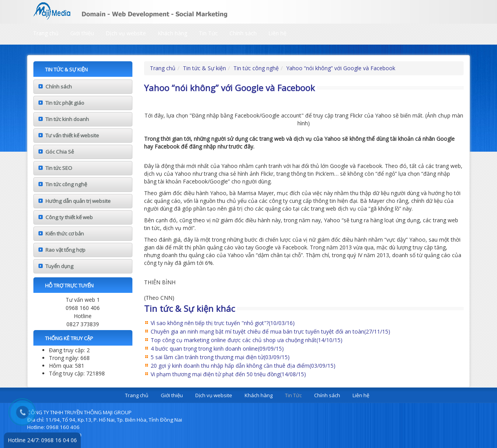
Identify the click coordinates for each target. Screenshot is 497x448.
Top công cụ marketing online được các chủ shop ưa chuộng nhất (247, 340)
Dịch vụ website (126, 33)
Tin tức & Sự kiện (204, 68)
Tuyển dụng (59, 266)
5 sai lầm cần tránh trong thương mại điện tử (220, 357)
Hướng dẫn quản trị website (78, 201)
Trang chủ (46, 33)
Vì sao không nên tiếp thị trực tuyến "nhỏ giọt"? (223, 323)
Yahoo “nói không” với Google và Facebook (341, 68)
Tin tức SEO (59, 168)
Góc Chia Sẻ (60, 152)
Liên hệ (277, 33)
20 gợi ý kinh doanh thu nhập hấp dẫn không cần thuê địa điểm (243, 366)
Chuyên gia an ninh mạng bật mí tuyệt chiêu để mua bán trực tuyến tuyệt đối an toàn (270, 331)
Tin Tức (208, 33)
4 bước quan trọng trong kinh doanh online (217, 349)
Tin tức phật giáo (65, 103)
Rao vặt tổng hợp (65, 250)
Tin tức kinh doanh (67, 119)
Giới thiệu (82, 33)
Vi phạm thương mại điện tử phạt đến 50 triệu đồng (228, 374)
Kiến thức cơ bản (65, 234)
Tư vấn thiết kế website (72, 135)
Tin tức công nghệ (66, 184)
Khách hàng (172, 33)
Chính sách (243, 33)
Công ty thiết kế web (69, 217)
